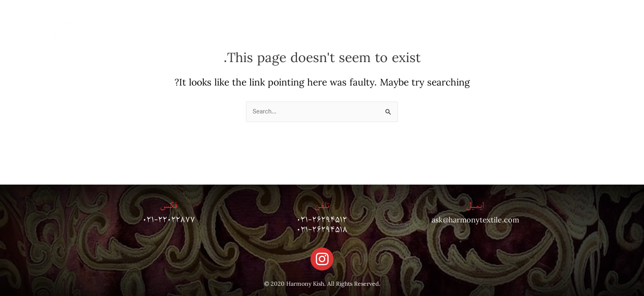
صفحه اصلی (595, 30)
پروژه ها (499, 30)
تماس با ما (452, 30)
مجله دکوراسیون (393, 30)
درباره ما (543, 30)
